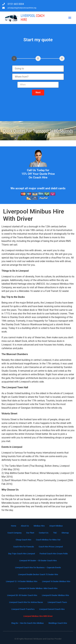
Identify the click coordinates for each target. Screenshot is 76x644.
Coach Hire (33, 18)
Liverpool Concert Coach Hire (52, 609)
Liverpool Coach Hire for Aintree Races (26, 602)
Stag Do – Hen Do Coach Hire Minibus (27, 623)
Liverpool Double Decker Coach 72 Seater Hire (38, 574)
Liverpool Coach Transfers (23, 609)
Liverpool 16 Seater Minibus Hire (56, 581)
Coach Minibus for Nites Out (48, 540)
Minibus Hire (39, 526)
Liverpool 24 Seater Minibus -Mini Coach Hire (38, 588)
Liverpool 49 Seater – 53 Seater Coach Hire (38, 561)
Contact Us (44, 533)
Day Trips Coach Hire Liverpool (22, 554)
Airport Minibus (56, 526)
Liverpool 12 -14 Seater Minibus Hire (22, 581)
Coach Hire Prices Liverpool (51, 547)
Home (14, 526)
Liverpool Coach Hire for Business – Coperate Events (38, 567)
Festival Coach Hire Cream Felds (54, 554)
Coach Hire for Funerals (24, 547)
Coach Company (14, 533)
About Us (25, 526)
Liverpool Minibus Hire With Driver (38, 616)
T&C (55, 533)
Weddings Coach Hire (58, 623)
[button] (70, 18)
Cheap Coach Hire (23, 540)
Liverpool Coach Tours (57, 602)
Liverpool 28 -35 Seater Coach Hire (22, 595)
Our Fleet (30, 533)
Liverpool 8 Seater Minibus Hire (55, 595)
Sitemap (65, 533)
